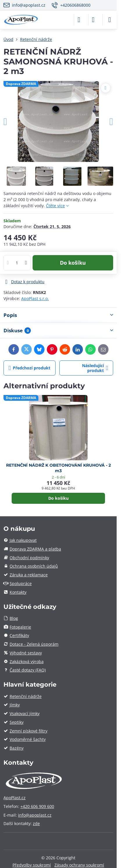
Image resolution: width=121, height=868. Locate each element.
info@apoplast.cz (35, 815)
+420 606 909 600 (37, 806)
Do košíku (73, 263)
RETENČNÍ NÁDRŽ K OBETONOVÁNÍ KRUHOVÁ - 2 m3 (58, 468)
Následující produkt (95, 368)
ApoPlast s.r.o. (35, 298)
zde (36, 823)
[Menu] (110, 20)
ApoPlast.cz (15, 798)
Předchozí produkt (30, 368)
